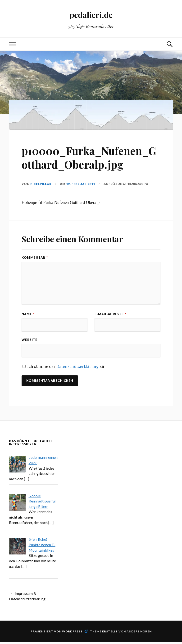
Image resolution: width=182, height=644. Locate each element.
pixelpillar (41, 184)
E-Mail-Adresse (110, 314)
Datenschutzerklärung (77, 368)
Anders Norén (139, 633)
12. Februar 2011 (82, 184)
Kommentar (35, 258)
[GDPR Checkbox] (24, 368)
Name (28, 314)
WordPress (72, 633)
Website (30, 340)
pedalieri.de (91, 14)
